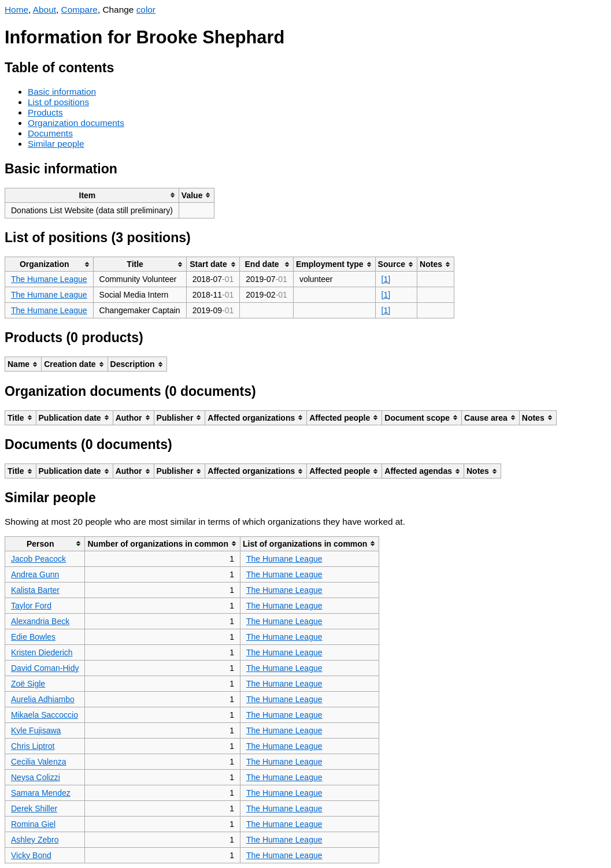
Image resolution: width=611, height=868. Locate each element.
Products (45, 112)
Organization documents (76, 123)
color (146, 10)
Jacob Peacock (38, 559)
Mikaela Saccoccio (45, 715)
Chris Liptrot (33, 746)
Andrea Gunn (35, 574)
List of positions (58, 102)
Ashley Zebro (35, 840)
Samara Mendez (41, 793)
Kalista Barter (35, 590)
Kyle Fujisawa (36, 730)
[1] (386, 279)
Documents (50, 133)
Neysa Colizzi (36, 777)
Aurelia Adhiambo (43, 699)
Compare (79, 10)
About (45, 10)
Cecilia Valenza (38, 762)
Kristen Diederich (42, 652)
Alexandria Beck (40, 621)
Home (16, 10)
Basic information (62, 92)
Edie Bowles (33, 637)
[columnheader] (92, 195)
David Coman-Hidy (45, 668)
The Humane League (49, 279)
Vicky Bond (31, 855)
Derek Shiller (34, 808)
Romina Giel (33, 824)
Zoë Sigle (28, 684)
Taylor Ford (31, 606)
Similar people (56, 144)
